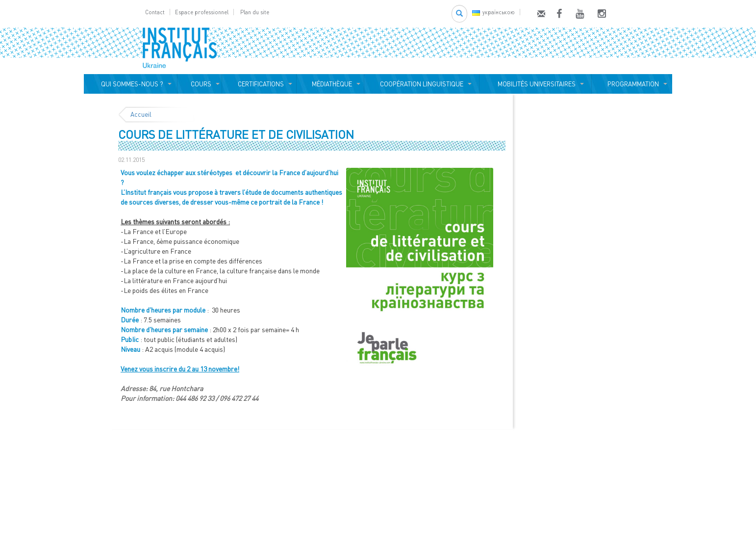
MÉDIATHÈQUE (330, 84)
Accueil (141, 114)
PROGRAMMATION (632, 84)
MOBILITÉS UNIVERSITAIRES (535, 84)
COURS (200, 84)
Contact (155, 12)
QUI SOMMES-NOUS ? (131, 84)
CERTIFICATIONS (259, 84)
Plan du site (255, 12)
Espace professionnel (202, 12)
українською (493, 12)
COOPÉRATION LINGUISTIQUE (422, 84)
